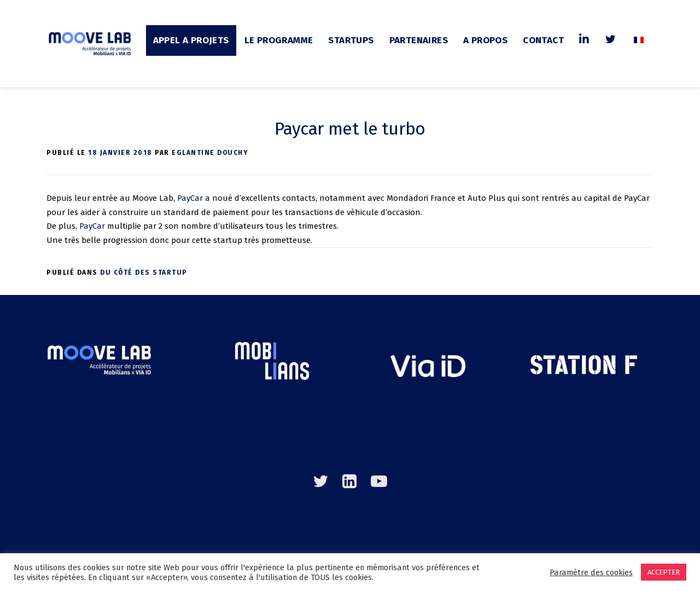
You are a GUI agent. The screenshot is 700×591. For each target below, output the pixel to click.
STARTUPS (351, 40)
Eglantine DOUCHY (210, 153)
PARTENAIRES (419, 40)
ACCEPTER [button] (664, 572)
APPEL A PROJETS (191, 40)
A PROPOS (485, 40)
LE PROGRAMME (279, 40)
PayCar (190, 198)
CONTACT (543, 40)
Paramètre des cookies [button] (591, 572)
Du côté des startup (144, 273)
